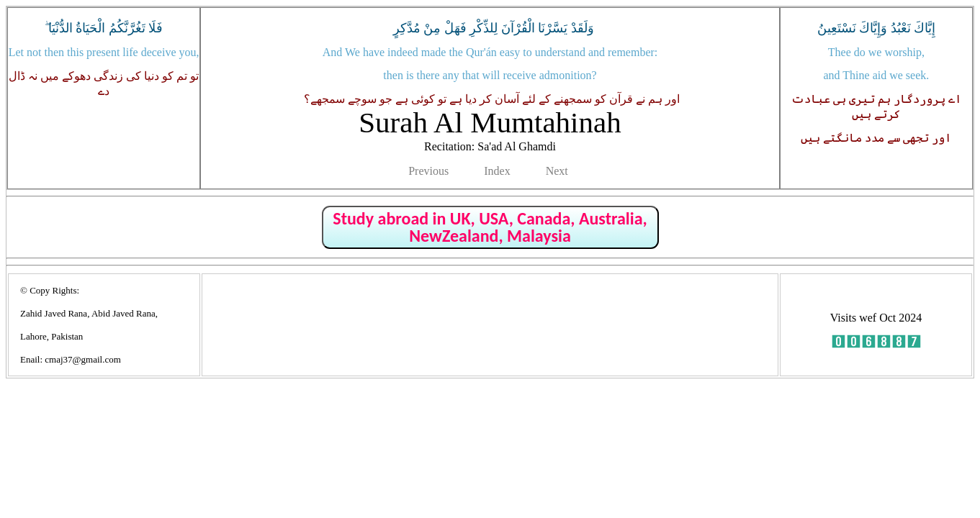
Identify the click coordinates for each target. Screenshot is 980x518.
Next (557, 171)
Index (497, 171)
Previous (428, 171)
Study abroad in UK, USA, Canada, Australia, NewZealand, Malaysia (490, 227)
